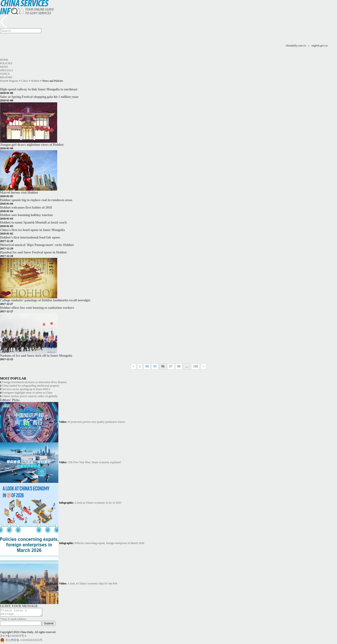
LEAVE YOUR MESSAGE (19, 606)
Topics (5, 74)
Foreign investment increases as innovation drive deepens (34, 382)
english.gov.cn (320, 46)
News (4, 67)
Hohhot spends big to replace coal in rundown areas (36, 200)
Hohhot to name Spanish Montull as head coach (33, 222)
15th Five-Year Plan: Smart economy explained (94, 462)
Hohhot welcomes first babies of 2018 (26, 207)
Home (4, 60)
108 (195, 366)
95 (155, 366)
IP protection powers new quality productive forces (96, 422)
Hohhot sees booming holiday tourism (26, 215)
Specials (6, 70)
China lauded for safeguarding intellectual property (31, 386)
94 (147, 366)
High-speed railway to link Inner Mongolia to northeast (39, 89)
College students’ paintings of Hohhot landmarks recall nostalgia (45, 300)
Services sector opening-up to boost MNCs (26, 389)
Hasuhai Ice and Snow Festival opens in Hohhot (33, 252)
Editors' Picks (10, 400)
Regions (6, 77)
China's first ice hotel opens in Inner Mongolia (32, 230)
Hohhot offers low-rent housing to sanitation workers (37, 308)
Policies (6, 63)
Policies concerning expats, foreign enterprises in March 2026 (110, 543)
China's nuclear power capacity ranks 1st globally (30, 396)
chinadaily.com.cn (296, 46)
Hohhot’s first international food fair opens (30, 237)
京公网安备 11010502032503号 (24, 641)
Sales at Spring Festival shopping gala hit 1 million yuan (39, 97)
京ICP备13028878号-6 (13, 637)
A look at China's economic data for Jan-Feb (92, 584)
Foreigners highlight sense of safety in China (27, 393)
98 (179, 366)
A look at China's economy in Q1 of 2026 (98, 503)
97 (171, 366)
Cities (25, 81)
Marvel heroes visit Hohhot (19, 192)
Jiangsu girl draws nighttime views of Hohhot (32, 145)
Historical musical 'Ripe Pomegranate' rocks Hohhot (37, 245)
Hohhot (35, 81)
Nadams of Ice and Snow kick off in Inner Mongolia (36, 356)
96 (163, 366)
